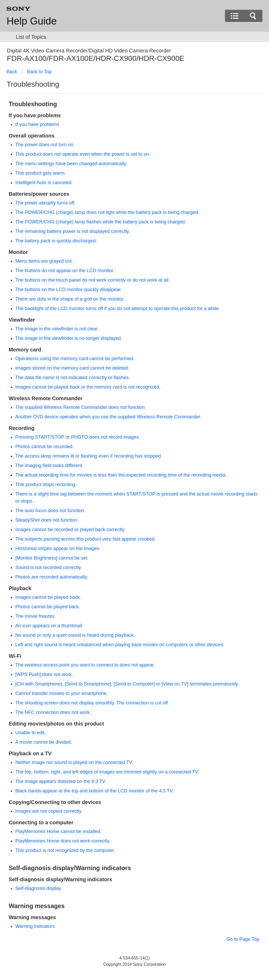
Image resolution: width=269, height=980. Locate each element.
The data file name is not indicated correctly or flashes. (73, 378)
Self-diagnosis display (38, 888)
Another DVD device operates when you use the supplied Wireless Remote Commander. (108, 417)
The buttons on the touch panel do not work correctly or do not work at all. (92, 280)
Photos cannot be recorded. (44, 447)
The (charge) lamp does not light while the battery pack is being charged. (107, 212)
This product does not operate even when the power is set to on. (83, 154)
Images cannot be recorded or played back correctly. (70, 530)
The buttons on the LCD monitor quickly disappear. (69, 290)
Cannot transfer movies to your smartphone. (62, 693)
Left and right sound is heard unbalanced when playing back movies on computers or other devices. (120, 645)
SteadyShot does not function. (47, 520)
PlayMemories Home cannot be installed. (58, 831)
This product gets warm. (41, 173)
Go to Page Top (243, 939)
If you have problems (37, 124)
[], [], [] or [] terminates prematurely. (127, 684)
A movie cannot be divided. (44, 742)
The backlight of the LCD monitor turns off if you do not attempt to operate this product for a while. (118, 308)
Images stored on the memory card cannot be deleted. (72, 368)
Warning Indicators (35, 926)
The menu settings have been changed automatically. (71, 164)
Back (12, 72)
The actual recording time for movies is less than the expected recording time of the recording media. (121, 475)
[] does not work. (44, 674)
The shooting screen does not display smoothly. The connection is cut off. (92, 703)
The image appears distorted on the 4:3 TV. (61, 781)
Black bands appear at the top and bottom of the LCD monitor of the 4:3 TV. (94, 791)
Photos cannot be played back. (48, 607)
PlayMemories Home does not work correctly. (63, 841)
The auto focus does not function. (50, 511)
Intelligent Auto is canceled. (44, 183)
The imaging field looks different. (49, 465)
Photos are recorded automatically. (52, 577)
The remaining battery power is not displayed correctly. (73, 231)
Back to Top (39, 72)
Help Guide (32, 21)
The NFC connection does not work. (53, 712)
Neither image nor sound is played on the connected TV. (74, 762)
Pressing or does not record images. (78, 437)
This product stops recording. (46, 484)
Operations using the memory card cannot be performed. (75, 359)
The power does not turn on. (45, 145)
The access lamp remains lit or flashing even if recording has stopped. (89, 456)
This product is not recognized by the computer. (65, 850)
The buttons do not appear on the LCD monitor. (65, 271)
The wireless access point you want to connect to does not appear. (85, 665)
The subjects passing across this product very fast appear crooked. (85, 539)
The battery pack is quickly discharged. (56, 241)
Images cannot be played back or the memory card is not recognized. (88, 387)
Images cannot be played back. (48, 597)
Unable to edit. (31, 733)
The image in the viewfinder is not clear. (57, 329)
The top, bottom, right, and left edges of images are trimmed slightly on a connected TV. (107, 772)
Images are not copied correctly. (49, 811)
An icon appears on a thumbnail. (49, 626)
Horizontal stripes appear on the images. (58, 548)
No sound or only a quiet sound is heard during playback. (75, 635)
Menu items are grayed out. (44, 261)
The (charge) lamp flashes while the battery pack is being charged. (101, 222)
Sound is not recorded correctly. (49, 567)
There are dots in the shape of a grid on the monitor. (70, 299)
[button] (253, 16)
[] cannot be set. (52, 558)
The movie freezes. (35, 616)
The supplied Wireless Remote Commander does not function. (81, 407)
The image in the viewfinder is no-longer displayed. (69, 338)
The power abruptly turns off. (45, 203)
